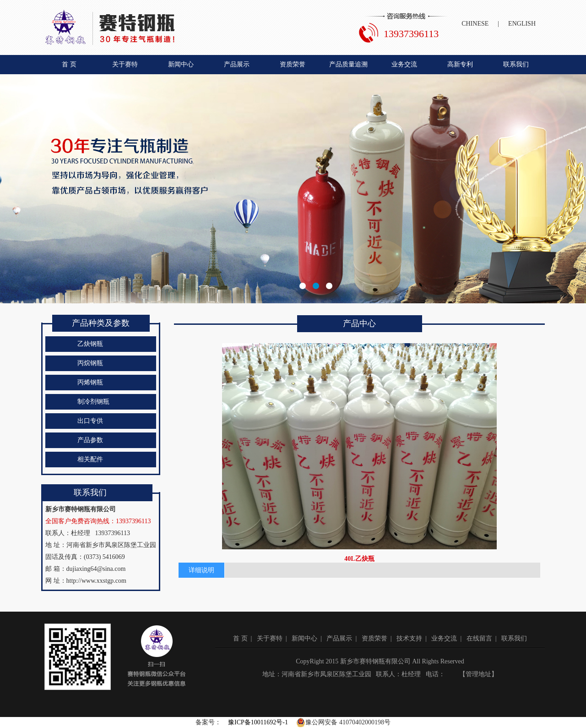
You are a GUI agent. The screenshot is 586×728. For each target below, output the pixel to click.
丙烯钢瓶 (90, 382)
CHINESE (475, 24)
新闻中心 (181, 64)
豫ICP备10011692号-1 (258, 722)
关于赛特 (125, 64)
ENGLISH (522, 24)
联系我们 (516, 64)
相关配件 (90, 459)
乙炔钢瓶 (90, 344)
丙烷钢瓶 (90, 363)
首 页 (69, 64)
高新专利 (460, 64)
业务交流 (404, 64)
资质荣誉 (293, 64)
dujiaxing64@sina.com (96, 569)
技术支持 (409, 638)
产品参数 (90, 440)
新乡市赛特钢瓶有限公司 (293, 189)
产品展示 (237, 64)
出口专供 (90, 421)
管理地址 (478, 674)
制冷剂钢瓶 (93, 402)
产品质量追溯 (348, 64)
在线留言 (479, 638)
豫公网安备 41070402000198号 (343, 723)
